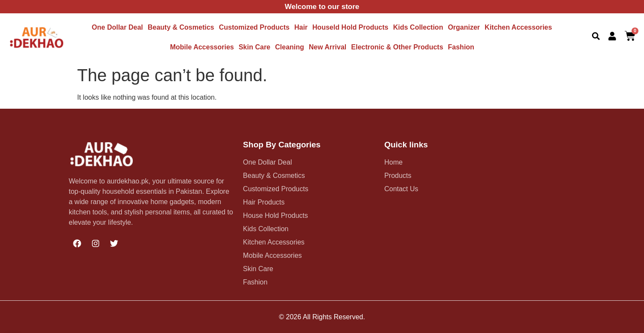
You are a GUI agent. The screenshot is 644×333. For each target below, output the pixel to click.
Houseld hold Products (350, 27)
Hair (301, 27)
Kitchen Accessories (518, 27)
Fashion (461, 47)
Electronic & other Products (397, 47)
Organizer (464, 27)
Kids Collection (418, 27)
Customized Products (254, 27)
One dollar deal (118, 27)
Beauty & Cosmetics (181, 27)
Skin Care (254, 47)
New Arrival (328, 47)
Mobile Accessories (202, 47)
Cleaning (290, 47)
